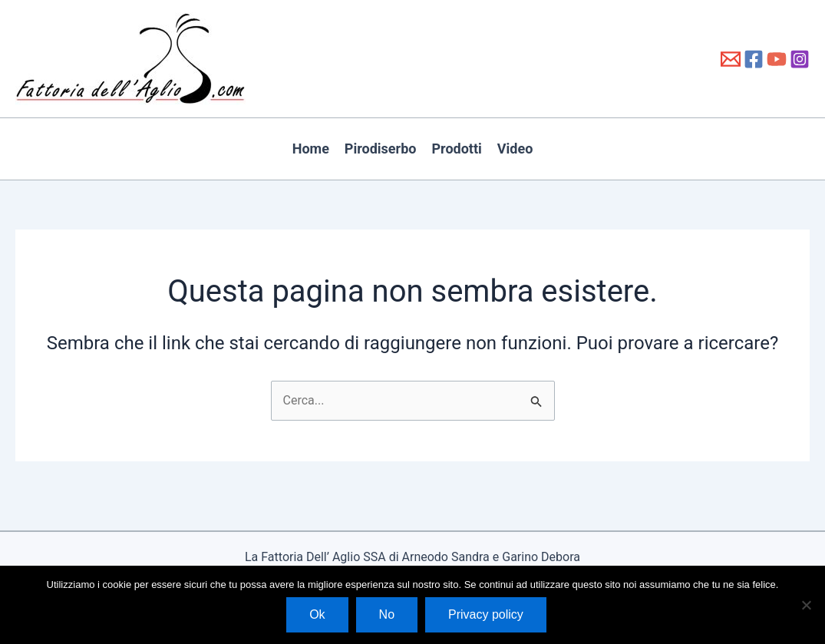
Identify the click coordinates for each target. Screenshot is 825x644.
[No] (806, 605)
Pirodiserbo (381, 149)
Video (515, 149)
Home (311, 149)
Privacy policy (486, 614)
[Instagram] (800, 59)
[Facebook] (754, 59)
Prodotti (456, 149)
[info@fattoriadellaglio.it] (731, 59)
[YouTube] (777, 59)
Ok (317, 614)
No (387, 614)
